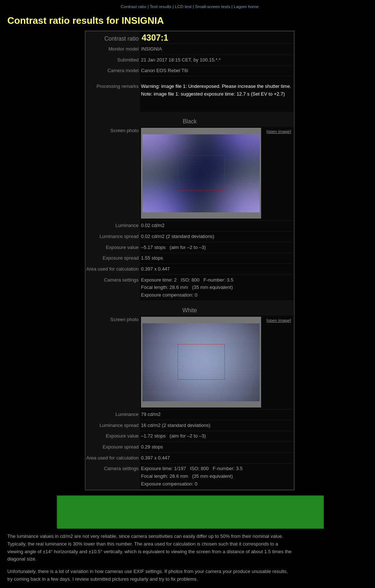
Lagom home (246, 6)
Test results (161, 6)
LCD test (183, 6)
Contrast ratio (133, 6)
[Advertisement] (190, 512)
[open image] (279, 131)
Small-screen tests (213, 6)
